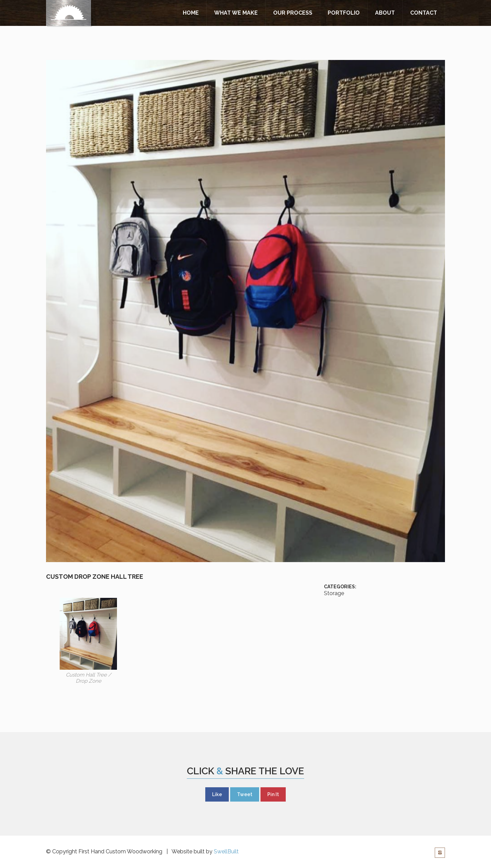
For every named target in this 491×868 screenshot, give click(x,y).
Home (191, 13)
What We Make (236, 13)
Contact (424, 13)
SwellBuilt (226, 851)
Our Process (293, 13)
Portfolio (344, 13)
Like (217, 794)
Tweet (245, 794)
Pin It (273, 794)
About (385, 13)
